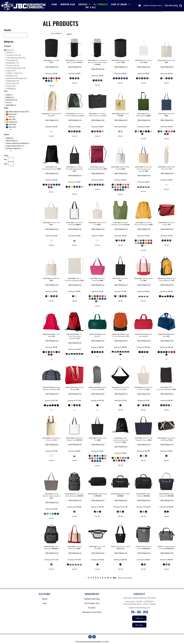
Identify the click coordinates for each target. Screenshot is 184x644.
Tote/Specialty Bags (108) (16, 68)
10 (108, 578)
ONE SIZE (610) (12, 100)
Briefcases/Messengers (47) (17, 78)
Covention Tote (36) (14, 55)
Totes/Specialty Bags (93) (16, 58)
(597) (18, 112)
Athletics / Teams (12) (15, 73)
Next (115, 578)
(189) (11, 119)
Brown (11, 114)
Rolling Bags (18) (13, 81)
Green (11, 125)
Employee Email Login (92, 599)
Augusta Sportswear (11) (15, 146)
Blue (10, 127)
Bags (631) (10, 50)
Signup (45, 599)
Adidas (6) (10, 138)
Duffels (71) (11, 53)
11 (111, 578)
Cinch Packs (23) (13, 83)
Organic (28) (11, 71)
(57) (10, 117)
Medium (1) (10, 97)
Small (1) (9, 95)
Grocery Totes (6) (13, 65)
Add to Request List (52, 67)
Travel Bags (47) (12, 60)
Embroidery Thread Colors (92, 612)
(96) (11, 125)
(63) (11, 114)
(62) (12, 122)
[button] (84, 4)
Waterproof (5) (12, 76)
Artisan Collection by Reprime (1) (18, 143)
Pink (10, 117)
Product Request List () (153, 6)
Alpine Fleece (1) (12, 141)
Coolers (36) (11, 86)
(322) (11, 127)
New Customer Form (92, 603)
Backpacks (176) (13, 63)
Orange (11, 122)
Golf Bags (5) (11, 89)
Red (10, 119)
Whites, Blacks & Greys (17, 112)
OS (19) (9, 103)
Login (45, 603)
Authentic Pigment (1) (14, 148)
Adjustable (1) (11, 105)
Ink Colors (92, 608)
